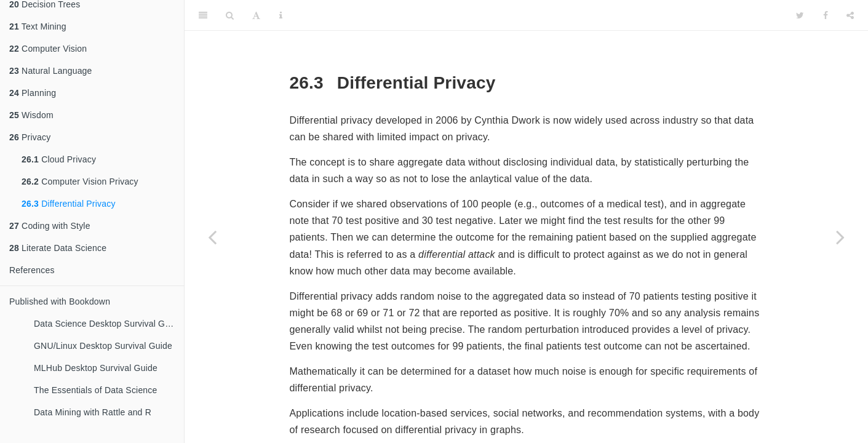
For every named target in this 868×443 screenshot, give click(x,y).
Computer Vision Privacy (80, 182)
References (32, 270)
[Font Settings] (256, 15)
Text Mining (38, 26)
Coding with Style (50, 226)
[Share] (850, 15)
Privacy (30, 137)
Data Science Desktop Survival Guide (108, 324)
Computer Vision (48, 49)
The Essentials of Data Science (96, 390)
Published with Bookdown (60, 301)
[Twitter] (800, 15)
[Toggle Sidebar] (203, 15)
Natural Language (51, 71)
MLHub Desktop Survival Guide (96, 368)
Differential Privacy (69, 204)
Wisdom (31, 115)
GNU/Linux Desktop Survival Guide (103, 346)
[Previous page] (212, 237)
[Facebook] (826, 15)
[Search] (230, 15)
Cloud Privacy (59, 159)
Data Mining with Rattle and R (93, 412)
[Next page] (840, 237)
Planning (33, 93)
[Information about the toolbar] (281, 15)
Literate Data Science (58, 248)
